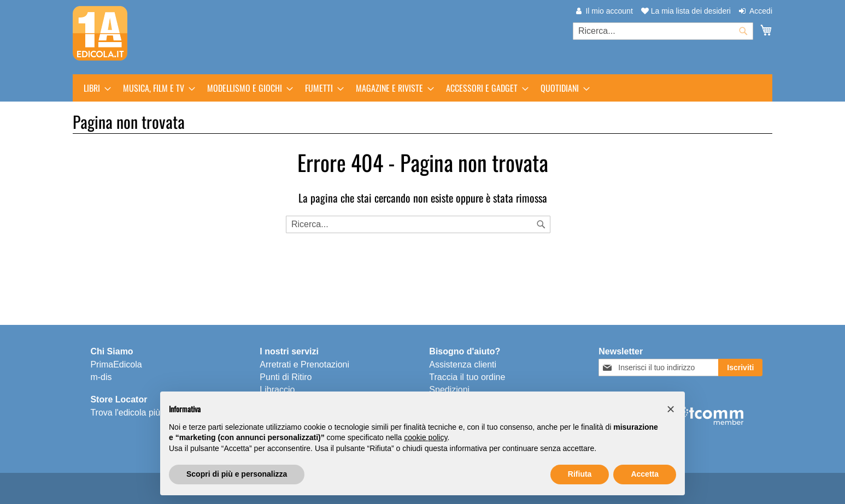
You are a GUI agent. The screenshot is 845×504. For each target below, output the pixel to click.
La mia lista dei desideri (686, 11)
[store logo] (100, 33)
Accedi (761, 11)
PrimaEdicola (116, 364)
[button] (671, 409)
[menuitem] (94, 88)
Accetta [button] (645, 474)
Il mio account (609, 11)
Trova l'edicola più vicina (137, 413)
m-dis (101, 377)
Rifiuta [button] (580, 474)
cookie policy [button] (426, 437)
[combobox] (663, 31)
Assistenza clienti (463, 364)
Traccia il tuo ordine (467, 377)
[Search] (541, 224)
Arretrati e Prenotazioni (304, 364)
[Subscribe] (740, 367)
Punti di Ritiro (286, 377)
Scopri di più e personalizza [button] (237, 474)
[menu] (422, 88)
